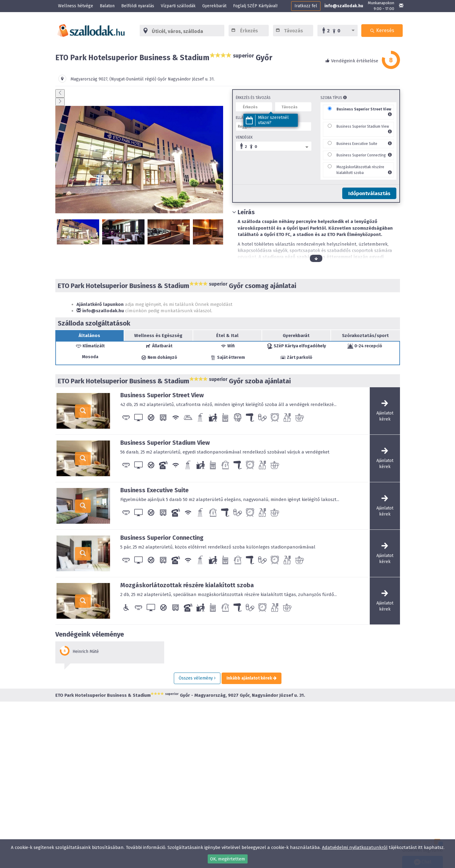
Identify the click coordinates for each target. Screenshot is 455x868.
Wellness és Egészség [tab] (158, 336)
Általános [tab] (89, 336)
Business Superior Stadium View (363, 126)
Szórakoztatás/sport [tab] (365, 336)
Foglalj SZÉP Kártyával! (255, 6)
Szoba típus (334, 98)
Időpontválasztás (369, 193)
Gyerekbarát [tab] (296, 336)
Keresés (382, 30)
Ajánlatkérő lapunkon (100, 304)
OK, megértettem (228, 859)
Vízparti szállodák (178, 6)
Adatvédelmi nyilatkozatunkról (355, 847)
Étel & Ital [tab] (227, 336)
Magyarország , (90, 79)
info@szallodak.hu (344, 6)
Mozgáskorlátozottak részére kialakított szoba (187, 585)
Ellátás (242, 118)
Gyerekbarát (214, 6)
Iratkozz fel (306, 6)
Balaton (107, 6)
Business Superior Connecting (361, 155)
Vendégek (244, 137)
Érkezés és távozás (253, 98)
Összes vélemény (197, 678)
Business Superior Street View (364, 109)
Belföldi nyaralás (138, 6)
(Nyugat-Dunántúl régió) (133, 79)
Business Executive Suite (357, 144)
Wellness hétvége (76, 6)
